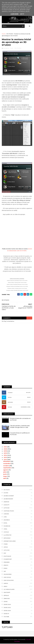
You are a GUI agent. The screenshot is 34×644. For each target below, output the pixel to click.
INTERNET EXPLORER (10, 541)
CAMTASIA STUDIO (9, 511)
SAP (5, 572)
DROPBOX (7, 520)
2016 (6, 451)
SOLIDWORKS (8, 575)
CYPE (5, 517)
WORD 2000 (7, 605)
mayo (5, 477)
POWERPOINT (8, 559)
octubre (6, 466)
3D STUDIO (10, 34)
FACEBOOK (10, 393)
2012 (6, 460)
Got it (22, 14)
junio (5, 474)
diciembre (7, 462)
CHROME (6, 514)
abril (5, 479)
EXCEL (5, 523)
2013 (6, 458)
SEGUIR (29, 398)
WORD (6, 602)
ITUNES (6, 544)
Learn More (15, 14)
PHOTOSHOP (7, 556)
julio (5, 472)
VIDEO (5, 587)
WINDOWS (7, 599)
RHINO (5, 569)
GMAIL (5, 529)
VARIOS (6, 584)
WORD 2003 (7, 611)
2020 (6, 449)
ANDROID (6, 502)
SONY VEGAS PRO (9, 581)
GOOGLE (6, 532)
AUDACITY (6, 505)
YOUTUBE (10, 407)
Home (4, 34)
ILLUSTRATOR (7, 535)
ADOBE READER (8, 499)
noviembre (7, 464)
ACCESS (6, 493)
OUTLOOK (7, 550)
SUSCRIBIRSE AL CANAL (26, 407)
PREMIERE (7, 562)
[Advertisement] (17, 366)
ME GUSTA (28, 393)
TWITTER (10, 398)
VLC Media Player (9, 590)
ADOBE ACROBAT (9, 496)
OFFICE (6, 547)
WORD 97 (6, 614)
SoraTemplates (13, 640)
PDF (5, 553)
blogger (29, 318)
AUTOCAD (7, 508)
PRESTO (6, 565)
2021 (6, 447)
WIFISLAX (6, 596)
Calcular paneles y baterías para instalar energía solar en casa (20, 427)
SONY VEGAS (7, 578)
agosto (6, 470)
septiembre (8, 468)
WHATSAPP (7, 593)
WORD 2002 (7, 608)
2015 (6, 453)
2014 (6, 456)
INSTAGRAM (10, 403)
